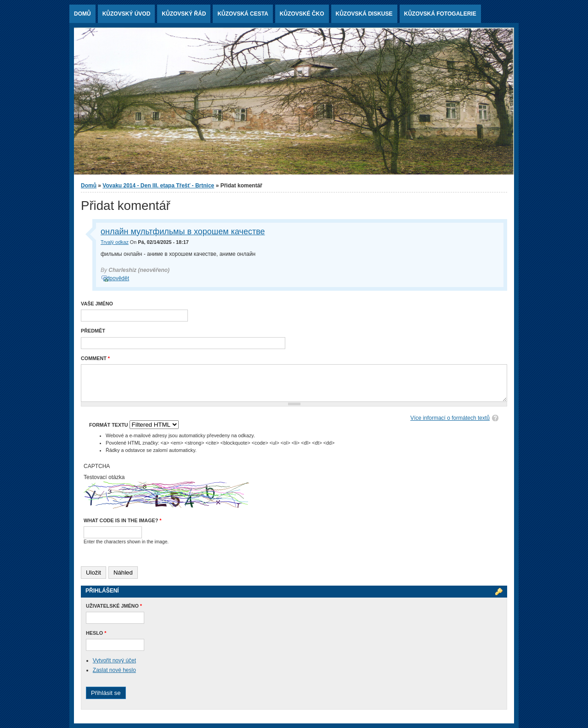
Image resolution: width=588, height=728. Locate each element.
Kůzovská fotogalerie (440, 14)
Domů (82, 14)
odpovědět (116, 278)
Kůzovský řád (184, 14)
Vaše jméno (97, 304)
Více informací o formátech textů (450, 418)
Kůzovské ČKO (302, 14)
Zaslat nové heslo (114, 670)
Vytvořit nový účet (114, 660)
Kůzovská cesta (243, 14)
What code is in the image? (123, 520)
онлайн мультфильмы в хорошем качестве (183, 231)
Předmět (93, 331)
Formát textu (109, 425)
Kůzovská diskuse (364, 14)
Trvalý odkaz (115, 242)
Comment (95, 358)
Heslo (96, 633)
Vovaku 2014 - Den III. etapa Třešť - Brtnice (158, 186)
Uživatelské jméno (114, 606)
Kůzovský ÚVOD (127, 14)
